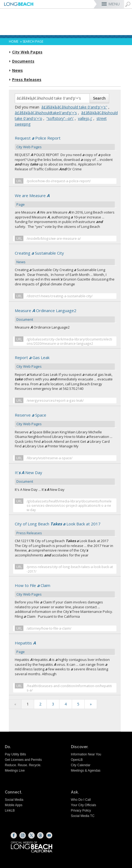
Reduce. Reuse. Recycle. (23, 765)
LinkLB (10, 810)
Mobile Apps (14, 805)
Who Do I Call (81, 800)
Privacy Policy (81, 810)
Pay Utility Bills (15, 754)
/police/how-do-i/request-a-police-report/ (59, 181)
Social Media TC (83, 816)
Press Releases (27, 80)
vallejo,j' (85, 118)
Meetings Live (15, 771)
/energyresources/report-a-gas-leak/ (55, 400)
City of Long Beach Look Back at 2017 (65, 529)
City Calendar (81, 765)
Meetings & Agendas (86, 771)
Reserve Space (65, 420)
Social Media (14, 800)
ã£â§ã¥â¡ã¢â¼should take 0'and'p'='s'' (74, 107)
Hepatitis (65, 648)
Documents (23, 61)
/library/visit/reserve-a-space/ (49, 458)
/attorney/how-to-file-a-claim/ (49, 628)
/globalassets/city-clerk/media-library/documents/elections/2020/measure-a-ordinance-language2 (69, 341)
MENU (114, 4)
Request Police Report (65, 143)
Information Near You (86, 754)
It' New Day (65, 477)
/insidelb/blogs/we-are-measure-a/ (54, 238)
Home (14, 41)
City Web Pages (27, 52)
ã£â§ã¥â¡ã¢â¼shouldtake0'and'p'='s (46, 113)
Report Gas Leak (65, 362)
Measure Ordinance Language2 (65, 315)
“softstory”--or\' (60, 118)
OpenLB (77, 760)
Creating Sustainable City (65, 258)
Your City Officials (84, 805)
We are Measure (65, 200)
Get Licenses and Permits (23, 760)
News (17, 70)
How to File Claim (65, 590)
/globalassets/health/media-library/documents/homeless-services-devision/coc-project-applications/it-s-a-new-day (69, 505)
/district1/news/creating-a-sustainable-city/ (60, 296)
